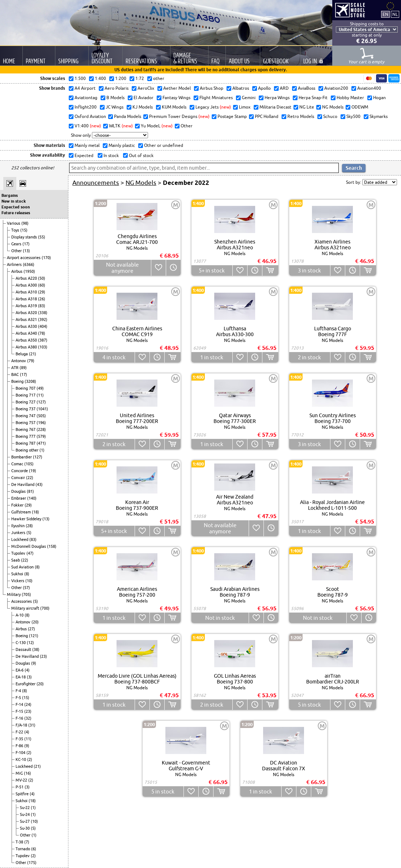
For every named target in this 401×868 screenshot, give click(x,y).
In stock (111, 155)
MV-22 (22, 780)
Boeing (18, 381)
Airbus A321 (27, 319)
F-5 (19, 698)
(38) (36, 649)
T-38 (20, 842)
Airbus (17, 271)
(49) (40, 388)
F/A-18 (22, 725)
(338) (43, 313)
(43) (39, 484)
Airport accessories (24, 258)
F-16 (20, 718)
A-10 (20, 615)
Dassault (24, 649)
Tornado (23, 849)
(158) (52, 546)
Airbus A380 (27, 347)
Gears (17, 244)
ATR (15, 368)
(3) (29, 677)
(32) (28, 718)
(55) (42, 237)
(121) (34, 636)
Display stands (25, 237)
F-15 (20, 711)
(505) (41, 416)
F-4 (19, 691)
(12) (30, 643)
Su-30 (25, 828)
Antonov (19, 361)
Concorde (20, 471)
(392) (43, 319)
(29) (42, 292)
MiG (20, 773)
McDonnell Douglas (29, 546)
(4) (27, 670)
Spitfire (23, 794)
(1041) (42, 409)
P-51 (20, 787)
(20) (35, 622)
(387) (43, 340)
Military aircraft (26, 608)
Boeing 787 (26, 443)
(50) (42, 278)
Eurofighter (26, 684)
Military (14, 594)
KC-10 (21, 759)
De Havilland (23, 484)
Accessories (22, 601)
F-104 (21, 753)
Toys (16, 230)
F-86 (20, 746)
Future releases (16, 213)
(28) (29, 526)
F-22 (20, 732)
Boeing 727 (26, 402)
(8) (37, 567)
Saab (16, 560)
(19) (33, 471)
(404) (43, 326)
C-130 (21, 643)
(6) (34, 849)
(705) (26, 594)
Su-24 (25, 814)
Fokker (18, 505)
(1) (42, 450)
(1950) (29, 271)
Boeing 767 (26, 429)
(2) (29, 753)
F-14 (20, 704)
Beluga (22, 354)
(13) (26, 251)
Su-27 (25, 821)
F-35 (20, 739)
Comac (18, 464)
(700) (45, 608)
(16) (28, 773)
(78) (42, 333)
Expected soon (16, 207)
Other (17, 251)
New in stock (14, 201)
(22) (30, 478)
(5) (29, 533)
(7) (27, 842)
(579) (41, 436)
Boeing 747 (26, 416)
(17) (26, 244)
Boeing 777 (26, 436)
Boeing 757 (26, 423)
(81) (30, 491)
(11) (40, 395)
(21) (33, 354)
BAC (16, 374)
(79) (31, 361)
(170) (46, 258)
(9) (34, 663)
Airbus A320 (27, 313)
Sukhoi (18, 574)
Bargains (10, 195)
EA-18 (21, 677)
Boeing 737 (26, 409)
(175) (32, 863)
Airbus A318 (27, 299)
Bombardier (22, 457)
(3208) (30, 381)
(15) (24, 230)
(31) (32, 725)
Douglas (19, 491)
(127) (41, 402)
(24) (28, 704)
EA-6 (20, 670)
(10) (29, 581)
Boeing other (28, 450)
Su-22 (25, 808)
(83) (42, 306)
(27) (31, 629)
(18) (35, 512)
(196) (41, 423)
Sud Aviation (23, 567)
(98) (25, 223)
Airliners (15, 264)
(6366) (29, 264)
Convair (19, 478)
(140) (32, 498)
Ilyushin (18, 526)
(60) (42, 285)
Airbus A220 (27, 278)
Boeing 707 (26, 388)
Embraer (19, 498)
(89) (23, 368)
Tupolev (19, 553)
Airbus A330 (27, 326)
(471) (41, 443)
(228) (41, 429)
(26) (42, 299)
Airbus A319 (27, 306)
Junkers (19, 533)
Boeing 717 (26, 395)
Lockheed (20, 539)
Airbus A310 (27, 292)
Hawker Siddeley (27, 519)
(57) (26, 588)
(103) (43, 347)
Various (14, 223)
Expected (83, 155)
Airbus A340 (27, 333)
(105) (29, 464)
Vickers (18, 581)
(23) (43, 656)
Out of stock (141, 155)
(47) (30, 553)
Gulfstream (22, 512)
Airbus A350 (27, 340)
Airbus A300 (27, 285)
